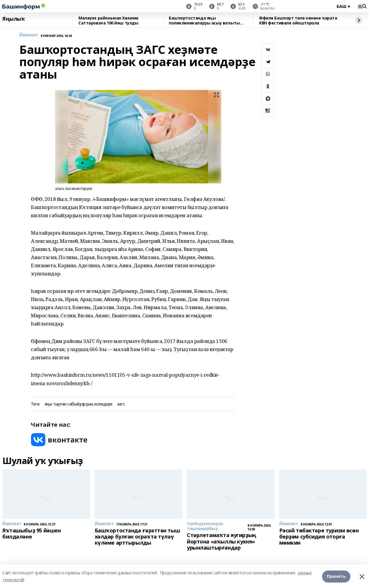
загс (121, 404)
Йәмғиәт (29, 35)
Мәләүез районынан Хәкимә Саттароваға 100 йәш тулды (108, 21)
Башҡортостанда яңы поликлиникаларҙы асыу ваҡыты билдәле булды (204, 21)
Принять (336, 576)
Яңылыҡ (14, 19)
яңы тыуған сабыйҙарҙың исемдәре (79, 404)
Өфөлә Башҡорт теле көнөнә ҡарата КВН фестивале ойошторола (298, 21)
